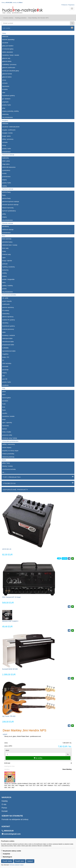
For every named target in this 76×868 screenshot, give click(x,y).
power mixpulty (7, 301)
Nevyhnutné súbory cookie (12, 851)
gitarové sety (6, 58)
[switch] (2, 851)
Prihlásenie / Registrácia (68, 5)
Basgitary (5, 121)
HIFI (4, 376)
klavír (4, 394)
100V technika (7, 363)
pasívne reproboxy (8, 307)
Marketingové (8, 857)
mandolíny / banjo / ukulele (11, 55)
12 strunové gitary (8, 49)
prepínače (5, 102)
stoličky (5, 186)
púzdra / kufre (7, 105)
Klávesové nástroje (8, 155)
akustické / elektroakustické (11, 127)
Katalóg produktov (21, 18)
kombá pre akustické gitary (11, 71)
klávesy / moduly (7, 466)
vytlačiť (5, 734)
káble (4, 332)
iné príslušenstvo (8, 117)
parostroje (5, 370)
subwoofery (6, 314)
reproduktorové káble (9, 351)
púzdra (4, 289)
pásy (4, 108)
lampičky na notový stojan (10, 451)
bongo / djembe (7, 261)
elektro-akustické (8, 52)
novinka (65, 558)
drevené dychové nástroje (10, 205)
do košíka (38, 758)
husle (4, 404)
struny (4, 80)
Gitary (4, 33)
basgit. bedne (6, 136)
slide (4, 93)
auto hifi (5, 379)
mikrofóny (5, 323)
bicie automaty (7, 239)
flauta (4, 410)
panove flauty (6, 198)
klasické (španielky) (8, 40)
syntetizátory (6, 170)
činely (4, 251)
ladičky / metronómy (8, 444)
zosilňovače (6, 304)
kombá (4, 173)
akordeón (5, 401)
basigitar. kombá (7, 133)
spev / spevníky (7, 422)
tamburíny (5, 270)
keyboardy (5, 158)
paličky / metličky (8, 286)
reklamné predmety (8, 457)
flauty (4, 195)
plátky (4, 214)
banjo (4, 419)
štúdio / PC (6, 357)
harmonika (5, 426)
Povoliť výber (20, 861)
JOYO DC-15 (7, 549)
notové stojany (7, 447)
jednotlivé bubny (7, 242)
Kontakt (5, 811)
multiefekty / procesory (9, 64)
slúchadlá (5, 366)
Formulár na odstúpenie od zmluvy (15, 819)
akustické (5, 43)
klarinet (4, 429)
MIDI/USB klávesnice (9, 167)
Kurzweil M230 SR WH (10, 669)
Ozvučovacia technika (9, 295)
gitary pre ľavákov (8, 46)
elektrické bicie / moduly (10, 245)
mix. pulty (5, 298)
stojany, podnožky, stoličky (10, 111)
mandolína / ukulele (8, 416)
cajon (4, 258)
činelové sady (6, 254)
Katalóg (5, 801)
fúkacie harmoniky (8, 208)
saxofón (5, 413)
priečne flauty (6, 192)
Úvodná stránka (8, 18)
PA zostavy (6, 310)
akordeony (5, 226)
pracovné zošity (7, 435)
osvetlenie (5, 385)
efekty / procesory (8, 139)
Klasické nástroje (8, 223)
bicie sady (5, 248)
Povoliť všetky (7, 861)
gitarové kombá (7, 74)
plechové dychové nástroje (11, 202)
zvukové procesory (8, 329)
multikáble (5, 348)
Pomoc (4, 808)
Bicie (4, 236)
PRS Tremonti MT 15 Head (11, 597)
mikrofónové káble (8, 342)
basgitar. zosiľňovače (9, 130)
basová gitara (6, 398)
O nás (4, 804)
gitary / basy (6, 463)
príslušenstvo (6, 152)
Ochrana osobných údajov (17, 865)
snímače (5, 83)
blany (4, 282)
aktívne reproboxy (8, 317)
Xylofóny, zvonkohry (8, 267)
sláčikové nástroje (8, 230)
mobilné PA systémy (8, 320)
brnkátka (5, 89)
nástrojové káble (7, 338)
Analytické (6, 854)
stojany (4, 180)
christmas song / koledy (10, 438)
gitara (4, 391)
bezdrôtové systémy (8, 96)
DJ (3, 360)
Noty (4, 388)
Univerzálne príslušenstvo (10, 441)
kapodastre (6, 86)
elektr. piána (6, 161)
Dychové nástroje (8, 189)
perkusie (5, 264)
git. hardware (6, 99)
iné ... (4, 472)
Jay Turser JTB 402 (9, 716)
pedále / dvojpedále (8, 279)
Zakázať (30, 861)
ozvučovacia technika (9, 469)
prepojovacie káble (8, 345)
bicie (4, 407)
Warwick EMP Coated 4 (10, 621)
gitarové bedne (7, 77)
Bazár (4, 460)
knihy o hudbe (7, 432)
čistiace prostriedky (8, 454)
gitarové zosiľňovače (9, 68)
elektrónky (5, 114)
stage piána (6, 164)
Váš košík (38, 28)
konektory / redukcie (8, 335)
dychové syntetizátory (9, 211)
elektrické (5, 36)
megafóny (5, 354)
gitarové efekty (7, 61)
